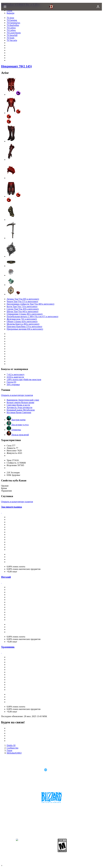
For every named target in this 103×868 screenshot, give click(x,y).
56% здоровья (13, 384)
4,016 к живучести (15, 377)
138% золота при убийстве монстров (24, 379)
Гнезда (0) (11, 382)
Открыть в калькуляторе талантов (17, 395)
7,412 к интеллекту (16, 374)
